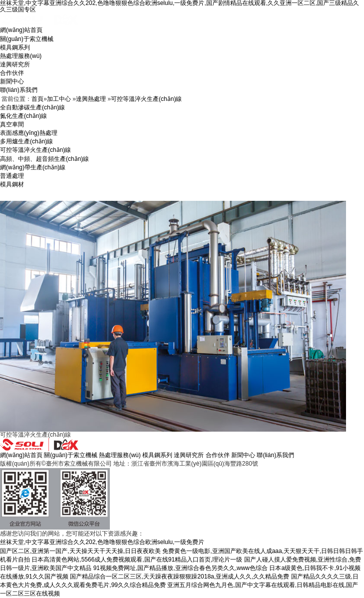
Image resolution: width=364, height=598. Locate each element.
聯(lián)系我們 (19, 90)
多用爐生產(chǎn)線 (26, 141)
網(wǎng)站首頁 (21, 30)
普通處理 (12, 176)
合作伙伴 (12, 73)
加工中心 (59, 99)
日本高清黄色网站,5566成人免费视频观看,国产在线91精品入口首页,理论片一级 (137, 560)
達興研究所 (15, 64)
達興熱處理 (91, 99)
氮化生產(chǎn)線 (23, 116)
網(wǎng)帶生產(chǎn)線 (33, 167)
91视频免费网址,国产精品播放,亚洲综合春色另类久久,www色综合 (181, 568)
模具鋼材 (12, 184)
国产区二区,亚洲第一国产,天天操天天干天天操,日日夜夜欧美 (80, 551)
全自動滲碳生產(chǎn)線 (32, 107)
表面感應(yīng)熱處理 (29, 133)
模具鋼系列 (15, 47)
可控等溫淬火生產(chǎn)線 (146, 99)
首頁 (37, 99)
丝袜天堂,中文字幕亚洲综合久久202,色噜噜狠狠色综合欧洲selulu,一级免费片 (102, 542)
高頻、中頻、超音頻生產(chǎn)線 (44, 159)
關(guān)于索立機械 (27, 39)
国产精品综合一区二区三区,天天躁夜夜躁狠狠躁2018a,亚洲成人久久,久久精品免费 (180, 577)
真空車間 (12, 124)
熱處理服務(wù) (21, 56)
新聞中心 (12, 81)
